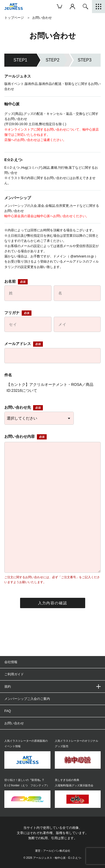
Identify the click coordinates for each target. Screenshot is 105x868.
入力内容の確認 (53, 603)
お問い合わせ (14, 723)
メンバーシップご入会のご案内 (27, 699)
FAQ (8, 711)
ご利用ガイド (14, 674)
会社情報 (11, 662)
